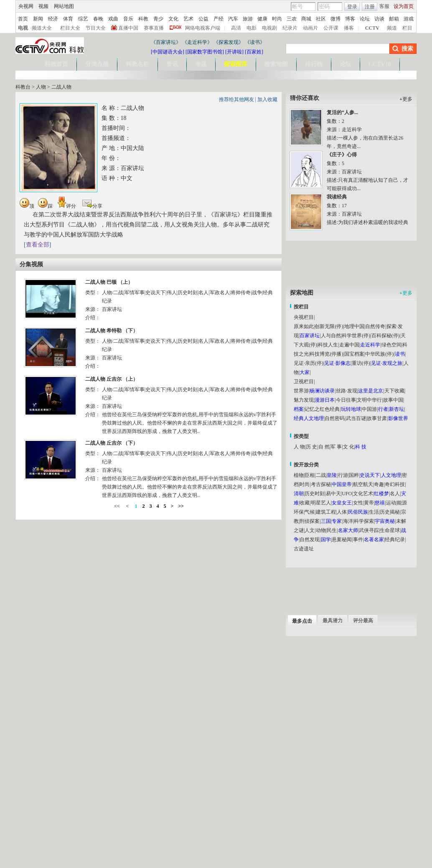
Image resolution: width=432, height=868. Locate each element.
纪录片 (290, 28)
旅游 (248, 19)
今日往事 (346, 400)
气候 (310, 512)
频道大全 (42, 28)
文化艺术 (363, 494)
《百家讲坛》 (166, 42)
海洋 (348, 521)
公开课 (331, 28)
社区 (321, 19)
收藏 (305, 503)
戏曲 (113, 19)
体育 (68, 19)
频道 (392, 28)
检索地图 (276, 64)
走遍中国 (349, 345)
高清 (236, 28)
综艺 (83, 19)
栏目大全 (70, 28)
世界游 (301, 391)
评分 (67, 206)
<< (118, 506)
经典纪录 (395, 540)
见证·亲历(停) (309, 363)
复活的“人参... (342, 112)
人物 (41, 87)
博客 (350, 19)
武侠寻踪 (369, 530)
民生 (332, 530)
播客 (349, 28)
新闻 (38, 19)
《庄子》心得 (342, 155)
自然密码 (335, 418)
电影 (252, 28)
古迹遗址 (304, 549)
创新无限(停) (329, 326)
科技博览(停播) (326, 354)
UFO (347, 494)
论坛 (365, 19)
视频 (43, 6)
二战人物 (61, 87)
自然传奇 (375, 326)
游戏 (409, 19)
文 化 (349, 447)
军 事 (336, 447)
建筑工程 (326, 512)
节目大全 (96, 28)
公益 (203, 19)
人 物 (299, 447)
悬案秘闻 (342, 540)
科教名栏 (137, 64)
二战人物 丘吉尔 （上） (112, 379)
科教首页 (56, 64)
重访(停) (361, 363)
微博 (335, 19)
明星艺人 (321, 503)
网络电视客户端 (203, 28)
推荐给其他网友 (236, 99)
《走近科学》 (197, 42)
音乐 (128, 19)
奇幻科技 (395, 484)
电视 (23, 28)
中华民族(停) (379, 354)
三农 (292, 19)
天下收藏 (394, 391)
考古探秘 (321, 484)
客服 (384, 6)
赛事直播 (154, 28)
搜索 (407, 49)
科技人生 (328, 345)
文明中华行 (369, 400)
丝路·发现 (347, 391)
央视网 (26, 6)
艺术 (188, 19)
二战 (321, 475)
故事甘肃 (377, 418)
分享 (92, 206)
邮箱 (394, 19)
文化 (173, 19)
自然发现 (310, 540)
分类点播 (97, 64)
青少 (158, 19)
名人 (395, 494)
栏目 (407, 28)
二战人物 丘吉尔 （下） (112, 443)
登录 (352, 7)
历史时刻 (315, 494)
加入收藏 (267, 99)
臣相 (310, 475)
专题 (201, 64)
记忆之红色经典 (322, 409)
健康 (262, 19)
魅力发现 (304, 400)
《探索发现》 (229, 42)
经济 (53, 19)
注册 (370, 7)
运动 (391, 503)
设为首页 (404, 6)
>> (181, 506)
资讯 (172, 64)
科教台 (23, 87)
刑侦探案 (310, 521)
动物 (321, 530)
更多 (406, 99)
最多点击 (302, 621)
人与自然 (331, 336)
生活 (374, 512)
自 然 (324, 447)
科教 (143, 19)
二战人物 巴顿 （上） (109, 282)
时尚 (277, 19)
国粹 (354, 475)
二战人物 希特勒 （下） (112, 331)
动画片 (310, 28)
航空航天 (363, 484)
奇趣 (379, 484)
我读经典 (337, 197)
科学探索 (364, 521)
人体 (342, 512)
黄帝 (369, 503)
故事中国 (393, 400)
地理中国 (354, 326)
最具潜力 (333, 621)
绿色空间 (391, 345)
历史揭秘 (390, 512)
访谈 (379, 19)
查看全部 (38, 245)
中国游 (369, 409)
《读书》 (255, 42)
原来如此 (304, 326)
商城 (306, 19)
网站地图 (64, 6)
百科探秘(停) (386, 336)
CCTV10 (380, 64)
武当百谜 (356, 418)
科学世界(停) (356, 336)
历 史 (311, 447)
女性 (358, 503)
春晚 (98, 19)
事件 (358, 540)
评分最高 (363, 621)
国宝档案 (354, 354)
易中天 (333, 494)
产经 (219, 19)
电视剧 (269, 28)
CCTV (372, 28)
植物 (299, 475)
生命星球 (390, 530)
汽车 (233, 19)
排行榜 (314, 64)
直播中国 (128, 28)
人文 (310, 530)
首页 (23, 19)
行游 (343, 475)
